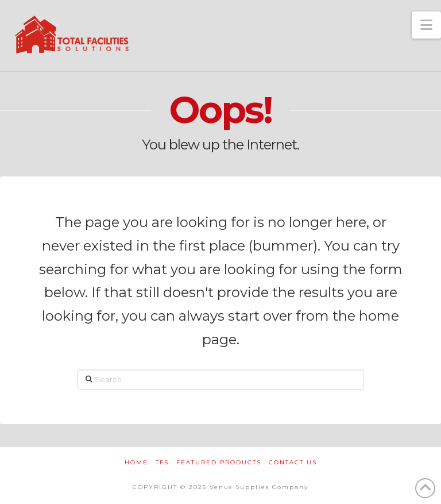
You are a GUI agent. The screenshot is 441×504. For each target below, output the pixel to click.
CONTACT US (293, 462)
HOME (136, 462)
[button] (426, 25)
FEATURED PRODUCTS (219, 462)
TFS (162, 462)
